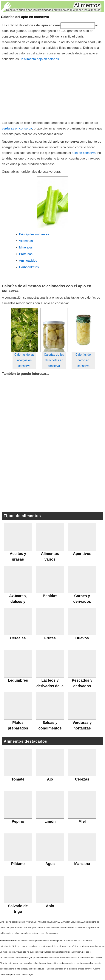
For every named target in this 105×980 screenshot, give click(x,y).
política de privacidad (10, 974)
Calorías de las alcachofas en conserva (54, 360)
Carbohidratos (29, 267)
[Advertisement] (52, 90)
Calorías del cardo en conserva (83, 360)
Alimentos (87, 5)
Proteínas (26, 254)
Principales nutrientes (34, 234)
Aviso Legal (27, 974)
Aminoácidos (28, 261)
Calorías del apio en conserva (25, 17)
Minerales (26, 247)
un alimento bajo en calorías (39, 59)
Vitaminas (26, 241)
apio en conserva (83, 153)
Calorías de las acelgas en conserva (24, 360)
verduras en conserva (17, 128)
